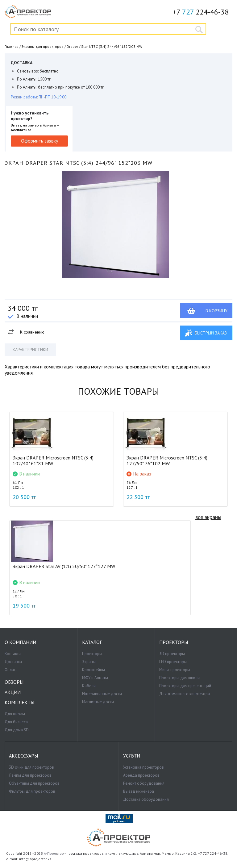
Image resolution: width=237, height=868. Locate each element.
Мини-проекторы (175, 670)
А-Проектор (54, 853)
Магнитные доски (98, 702)
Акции (13, 692)
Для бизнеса (16, 722)
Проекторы (92, 654)
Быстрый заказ (211, 333)
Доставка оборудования (146, 799)
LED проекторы (173, 662)
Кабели (89, 686)
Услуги (132, 756)
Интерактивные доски (102, 694)
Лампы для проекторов (30, 775)
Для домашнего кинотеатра (185, 694)
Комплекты (19, 702)
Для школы (15, 714)
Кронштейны (94, 670)
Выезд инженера (139, 791)
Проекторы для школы (180, 678)
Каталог (92, 642)
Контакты (13, 654)
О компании (20, 642)
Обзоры (14, 682)
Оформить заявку (39, 141)
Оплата (11, 670)
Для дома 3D (17, 730)
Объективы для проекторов (34, 783)
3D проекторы (172, 654)
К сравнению (32, 332)
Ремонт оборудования (144, 783)
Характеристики (30, 350)
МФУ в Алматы (95, 678)
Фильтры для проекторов (32, 791)
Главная (12, 46)
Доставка (13, 662)
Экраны (89, 662)
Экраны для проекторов (43, 46)
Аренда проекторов (141, 775)
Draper (72, 46)
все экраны (208, 517)
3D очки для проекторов (31, 767)
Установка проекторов (143, 767)
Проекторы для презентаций (185, 686)
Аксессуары (23, 756)
